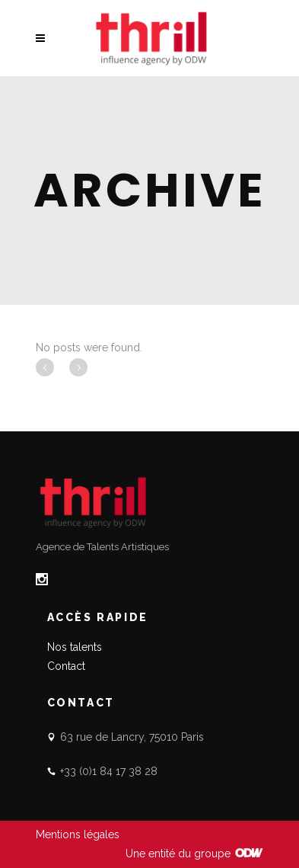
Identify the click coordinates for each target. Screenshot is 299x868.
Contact (66, 666)
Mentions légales (78, 834)
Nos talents (75, 647)
